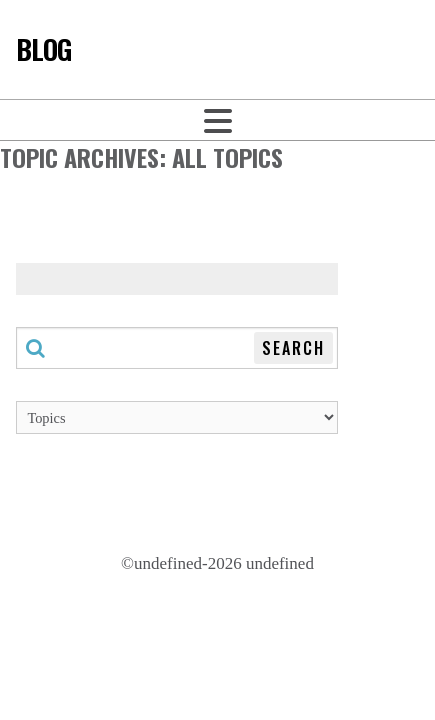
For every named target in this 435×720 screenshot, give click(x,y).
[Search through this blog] (177, 348)
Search (293, 348)
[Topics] (177, 417)
